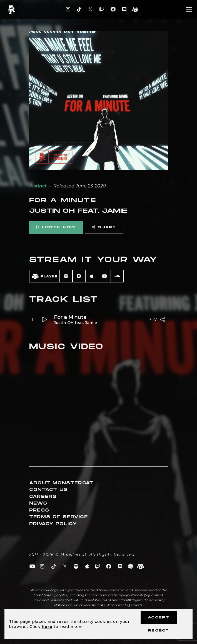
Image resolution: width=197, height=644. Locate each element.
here (47, 627)
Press (39, 510)
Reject (158, 631)
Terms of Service (59, 517)
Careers (43, 497)
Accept (159, 617)
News (38, 503)
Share (104, 227)
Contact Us (49, 490)
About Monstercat (61, 483)
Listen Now (56, 227)
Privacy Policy (53, 524)
